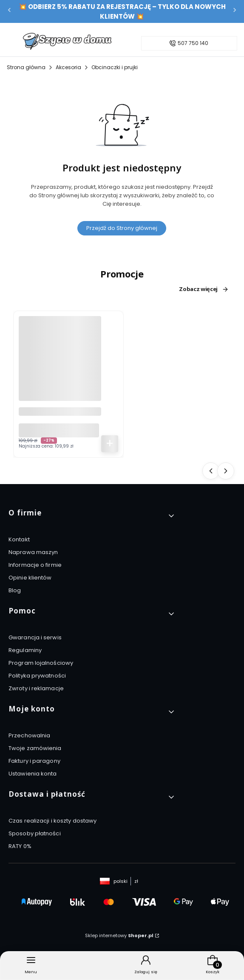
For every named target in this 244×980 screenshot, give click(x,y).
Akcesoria (68, 67)
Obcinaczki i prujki (115, 67)
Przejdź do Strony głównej (122, 228)
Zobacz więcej (204, 289)
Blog (15, 590)
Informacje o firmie (35, 565)
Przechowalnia (29, 735)
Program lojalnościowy (41, 663)
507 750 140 (193, 43)
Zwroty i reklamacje (36, 688)
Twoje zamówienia (35, 748)
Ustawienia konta (33, 774)
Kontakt (19, 539)
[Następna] (235, 12)
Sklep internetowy (119, 935)
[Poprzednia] (9, 12)
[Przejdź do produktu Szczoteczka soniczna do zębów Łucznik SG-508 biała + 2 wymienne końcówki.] (60, 358)
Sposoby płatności (35, 833)
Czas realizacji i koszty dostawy (52, 821)
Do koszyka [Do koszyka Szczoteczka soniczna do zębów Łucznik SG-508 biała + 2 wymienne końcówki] (110, 444)
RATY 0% (20, 846)
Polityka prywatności (37, 676)
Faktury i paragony (34, 761)
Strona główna (26, 67)
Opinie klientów (30, 578)
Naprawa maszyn (33, 552)
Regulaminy (25, 650)
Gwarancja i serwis (35, 637)
